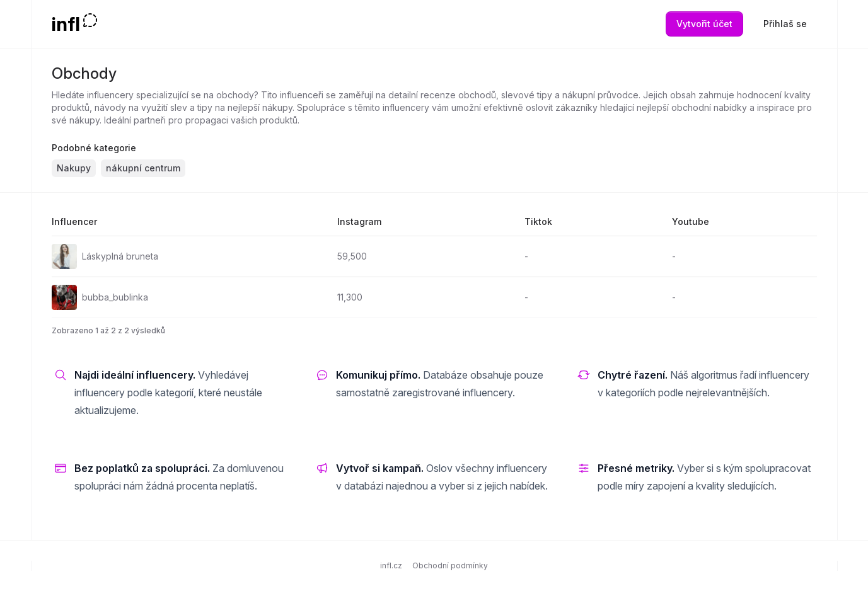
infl (66, 24)
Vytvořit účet (704, 24)
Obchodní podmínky (450, 565)
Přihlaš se (785, 24)
